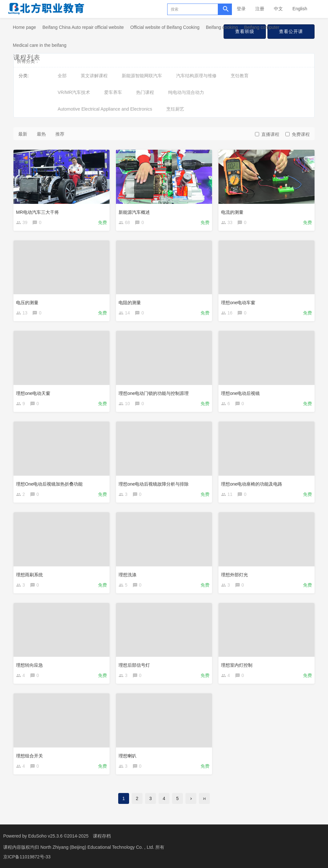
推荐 (60, 134)
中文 (278, 9)
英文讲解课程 (94, 76)
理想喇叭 (127, 756)
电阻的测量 (130, 303)
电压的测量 (27, 303)
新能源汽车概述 (134, 212)
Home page (24, 27)
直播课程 (267, 134)
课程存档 (102, 836)
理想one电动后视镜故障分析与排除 (154, 484)
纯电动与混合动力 (186, 92)
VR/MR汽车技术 (74, 92)
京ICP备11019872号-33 (27, 857)
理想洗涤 (127, 575)
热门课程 (145, 92)
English (300, 9)
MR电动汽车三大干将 (37, 212)
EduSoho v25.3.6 (45, 836)
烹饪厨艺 (175, 109)
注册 (260, 9)
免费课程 (298, 134)
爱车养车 (113, 92)
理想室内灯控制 (237, 665)
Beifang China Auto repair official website (83, 27)
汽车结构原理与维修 (196, 76)
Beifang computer (262, 27)
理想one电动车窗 (238, 303)
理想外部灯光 (234, 575)
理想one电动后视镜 (240, 393)
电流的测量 (232, 212)
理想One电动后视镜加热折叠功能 (49, 484)
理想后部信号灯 (134, 665)
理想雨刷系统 (29, 575)
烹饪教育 (240, 76)
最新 (23, 134)
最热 (41, 134)
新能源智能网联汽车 (142, 76)
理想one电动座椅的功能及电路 (252, 484)
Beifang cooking (222, 27)
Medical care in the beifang (40, 45)
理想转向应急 (29, 665)
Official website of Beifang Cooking (165, 27)
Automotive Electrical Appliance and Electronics (105, 109)
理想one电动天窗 (33, 393)
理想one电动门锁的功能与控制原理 (154, 393)
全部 (62, 76)
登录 (241, 9)
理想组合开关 (29, 756)
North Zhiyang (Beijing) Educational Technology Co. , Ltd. (98, 847)
